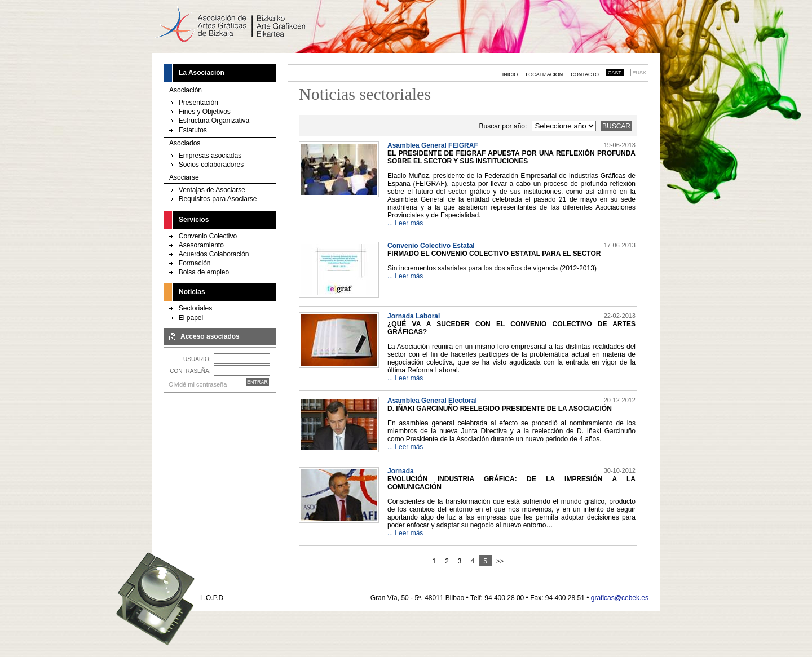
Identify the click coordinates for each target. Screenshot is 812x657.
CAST (615, 73)
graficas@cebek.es (620, 598)
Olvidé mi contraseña (198, 384)
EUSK (640, 73)
